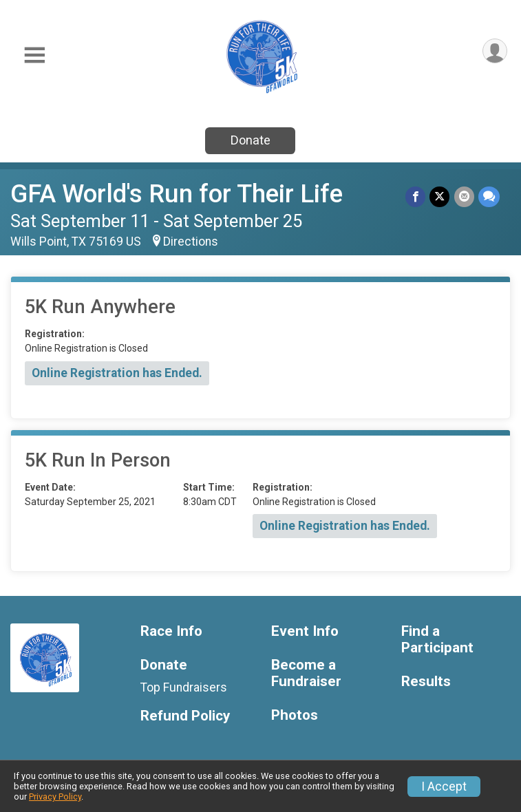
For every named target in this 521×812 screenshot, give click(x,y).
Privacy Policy (55, 797)
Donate (251, 140)
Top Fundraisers (184, 687)
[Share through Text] (489, 196)
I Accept (444, 787)
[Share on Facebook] (416, 196)
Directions (191, 242)
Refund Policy (185, 716)
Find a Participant (437, 640)
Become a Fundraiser (306, 673)
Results (426, 682)
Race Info (171, 631)
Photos (295, 715)
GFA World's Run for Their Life (177, 194)
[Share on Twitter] (440, 196)
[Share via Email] (464, 196)
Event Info (305, 631)
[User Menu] (495, 51)
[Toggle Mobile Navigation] (34, 55)
